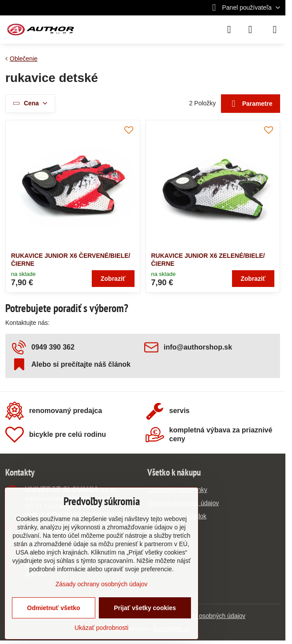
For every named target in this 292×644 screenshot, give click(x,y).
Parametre (251, 104)
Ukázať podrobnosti (101, 628)
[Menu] (275, 30)
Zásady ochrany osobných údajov (200, 616)
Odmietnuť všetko (53, 608)
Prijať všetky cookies (145, 608)
